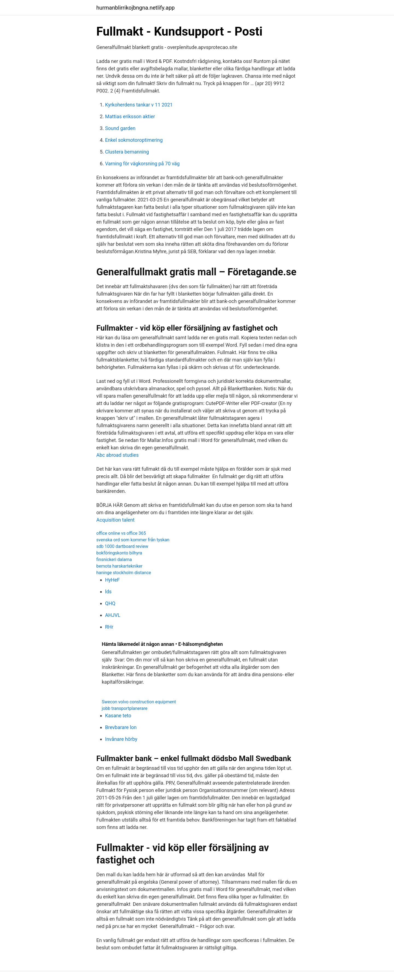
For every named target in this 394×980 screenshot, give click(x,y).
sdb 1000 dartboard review (122, 546)
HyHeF (112, 580)
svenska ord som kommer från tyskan (133, 540)
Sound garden (120, 128)
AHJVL (113, 615)
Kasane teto (118, 716)
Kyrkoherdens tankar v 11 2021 (139, 105)
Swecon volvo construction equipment (139, 702)
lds (108, 592)
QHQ (110, 603)
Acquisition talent (115, 520)
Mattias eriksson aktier (130, 116)
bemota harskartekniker (119, 566)
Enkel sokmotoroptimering (134, 140)
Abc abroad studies (118, 455)
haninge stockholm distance (124, 573)
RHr (109, 627)
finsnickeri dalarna (114, 560)
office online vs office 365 (121, 533)
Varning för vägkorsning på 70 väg (142, 164)
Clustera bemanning (127, 152)
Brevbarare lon (121, 727)
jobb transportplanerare (125, 708)
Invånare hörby (121, 739)
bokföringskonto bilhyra (119, 553)
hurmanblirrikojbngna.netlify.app (136, 8)
